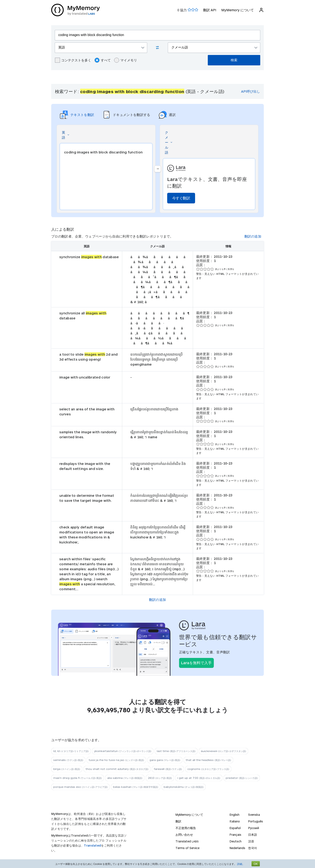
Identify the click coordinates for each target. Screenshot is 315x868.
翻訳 (178, 821)
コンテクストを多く (73, 60)
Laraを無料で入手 (196, 663)
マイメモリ (126, 60)
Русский (254, 828)
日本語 (253, 835)
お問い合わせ (184, 835)
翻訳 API (210, 10)
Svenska (254, 815)
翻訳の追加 (253, 236)
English (235, 815)
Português (256, 821)
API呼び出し (251, 91)
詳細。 (241, 864)
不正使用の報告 (186, 828)
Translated (92, 845)
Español (235, 828)
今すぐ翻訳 (181, 198)
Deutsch (236, 841)
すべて (103, 60)
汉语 (251, 841)
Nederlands (237, 848)
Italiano (235, 821)
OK (256, 864)
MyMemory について (238, 10)
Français (235, 835)
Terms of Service (187, 848)
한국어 (253, 848)
